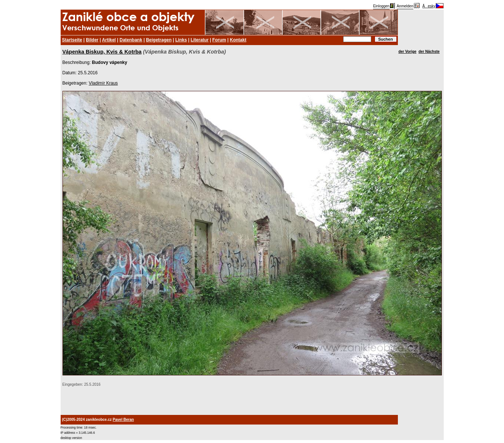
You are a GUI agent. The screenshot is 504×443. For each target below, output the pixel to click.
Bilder (92, 40)
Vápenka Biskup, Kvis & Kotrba (102, 52)
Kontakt (238, 40)
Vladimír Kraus (103, 83)
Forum (219, 40)
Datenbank (131, 40)
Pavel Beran (123, 420)
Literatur (199, 40)
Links (181, 40)
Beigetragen (159, 40)
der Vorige (407, 52)
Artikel (109, 40)
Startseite (72, 40)
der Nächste (429, 52)
